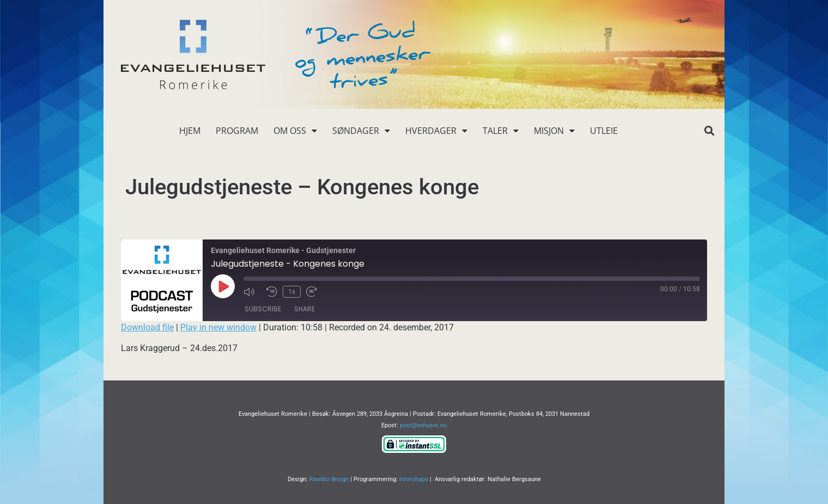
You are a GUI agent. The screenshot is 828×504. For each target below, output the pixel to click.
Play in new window (218, 327)
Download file (147, 327)
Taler (501, 131)
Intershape (414, 479)
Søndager (361, 131)
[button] (709, 131)
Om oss (295, 131)
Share (305, 309)
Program (237, 131)
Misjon (554, 131)
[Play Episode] (223, 286)
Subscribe (263, 309)
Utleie (604, 131)
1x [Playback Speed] (292, 292)
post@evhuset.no (423, 425)
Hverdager (436, 131)
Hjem (190, 131)
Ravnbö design (329, 479)
